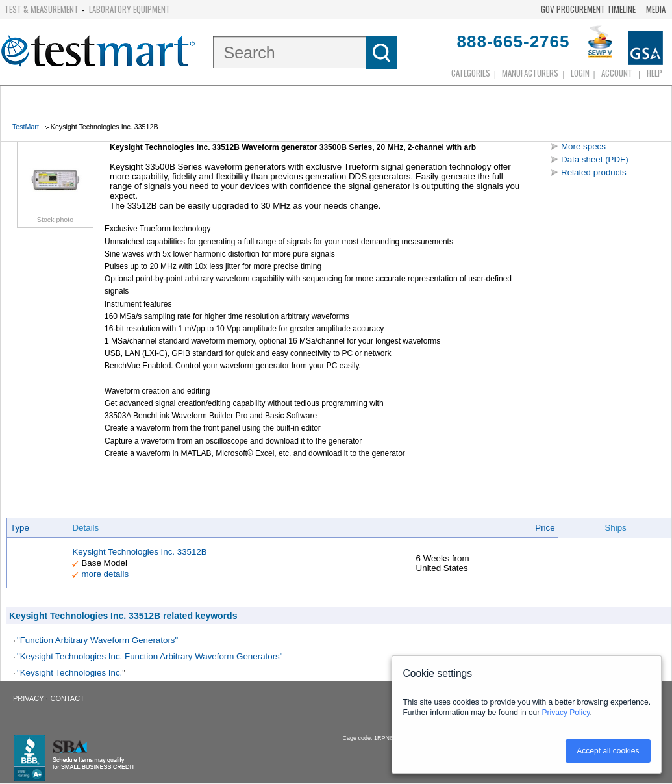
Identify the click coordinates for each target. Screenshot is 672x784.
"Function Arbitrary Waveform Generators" (97, 640)
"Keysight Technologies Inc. (69, 673)
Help (654, 73)
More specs (583, 146)
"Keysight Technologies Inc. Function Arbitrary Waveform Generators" (150, 656)
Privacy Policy (566, 713)
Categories (471, 73)
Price (545, 528)
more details (105, 574)
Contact (68, 698)
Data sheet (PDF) (595, 159)
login (580, 73)
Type (20, 528)
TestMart (26, 127)
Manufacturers (530, 73)
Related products (594, 172)
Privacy (28, 698)
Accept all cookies (608, 751)
